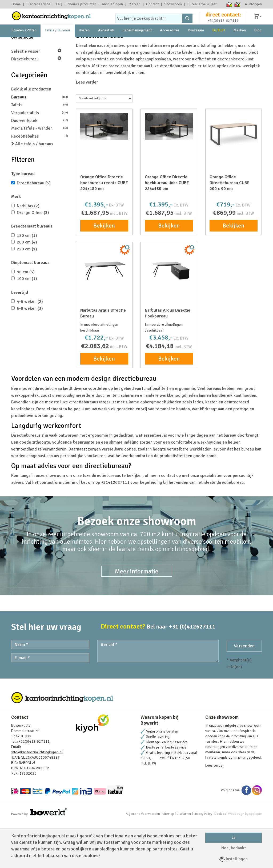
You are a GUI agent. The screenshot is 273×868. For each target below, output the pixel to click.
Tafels (40, 150)
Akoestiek (106, 42)
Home (16, 4)
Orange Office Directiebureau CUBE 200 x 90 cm (230, 229)
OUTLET (219, 42)
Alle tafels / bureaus (32, 190)
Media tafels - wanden (40, 174)
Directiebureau (36, 105)
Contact (152, 4)
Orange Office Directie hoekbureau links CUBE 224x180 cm (167, 229)
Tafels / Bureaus (58, 42)
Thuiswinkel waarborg (229, 4)
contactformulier (55, 528)
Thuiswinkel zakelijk (237, 4)
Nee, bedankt (234, 848)
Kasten (84, 42)
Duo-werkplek (40, 166)
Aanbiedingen (112, 4)
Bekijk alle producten (31, 135)
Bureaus (40, 143)
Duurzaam (196, 42)
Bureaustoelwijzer (202, 4)
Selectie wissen (36, 97)
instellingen (234, 859)
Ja (233, 838)
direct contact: (223, 20)
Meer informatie (137, 617)
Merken (135, 4)
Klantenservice (38, 4)
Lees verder (87, 128)
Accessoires (170, 42)
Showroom (173, 4)
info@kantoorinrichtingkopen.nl (37, 798)
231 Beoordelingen (220, 55)
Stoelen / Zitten (24, 42)
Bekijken (104, 271)
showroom (53, 55)
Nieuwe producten (82, 4)
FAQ (59, 4)
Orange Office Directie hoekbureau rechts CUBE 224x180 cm (104, 229)
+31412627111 (115, 528)
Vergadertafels (40, 158)
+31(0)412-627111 (223, 26)
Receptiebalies (40, 182)
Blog (258, 42)
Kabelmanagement (137, 42)
